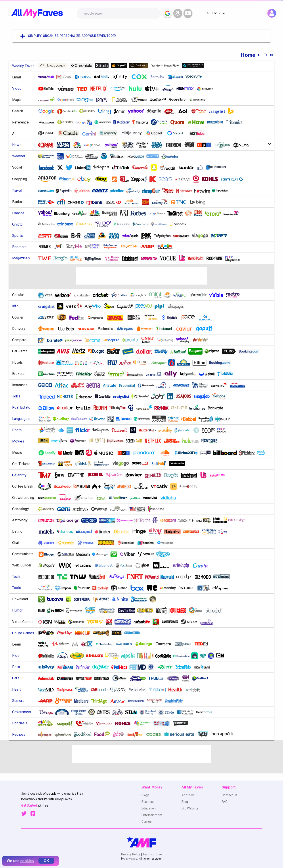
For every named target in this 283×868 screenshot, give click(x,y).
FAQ (225, 802)
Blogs (145, 795)
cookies (27, 861)
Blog (185, 802)
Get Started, (30, 805)
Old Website (190, 808)
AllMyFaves (130, 859)
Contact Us (229, 795)
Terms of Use (152, 854)
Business (148, 802)
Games (147, 822)
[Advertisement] (141, 276)
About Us (188, 795)
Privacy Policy (131, 854)
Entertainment (152, 815)
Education (149, 808)
